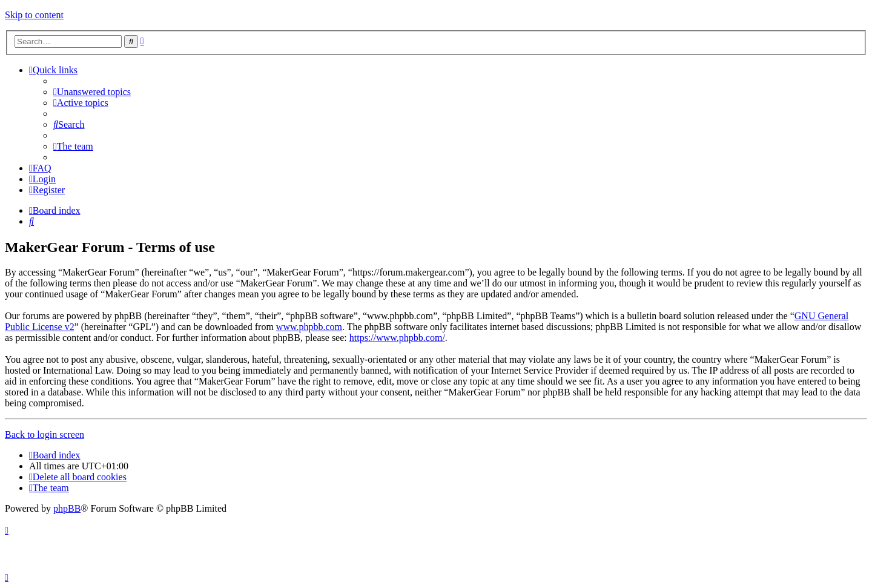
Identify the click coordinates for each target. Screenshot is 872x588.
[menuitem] (92, 92)
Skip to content (34, 15)
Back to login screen (45, 434)
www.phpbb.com (309, 327)
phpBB (67, 508)
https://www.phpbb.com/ (397, 338)
